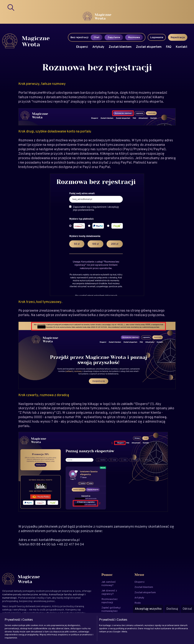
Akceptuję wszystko (148, 609)
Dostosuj (172, 609)
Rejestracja (178, 37)
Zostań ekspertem (149, 47)
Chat (97, 37)
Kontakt (182, 47)
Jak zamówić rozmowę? (109, 583)
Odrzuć (187, 609)
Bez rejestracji (79, 37)
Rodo (138, 603)
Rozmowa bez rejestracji (110, 601)
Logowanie (157, 37)
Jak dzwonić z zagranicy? (109, 592)
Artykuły (98, 47)
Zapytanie (114, 37)
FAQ (169, 47)
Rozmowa (134, 37)
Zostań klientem (120, 47)
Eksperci (82, 47)
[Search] (11, 7)
